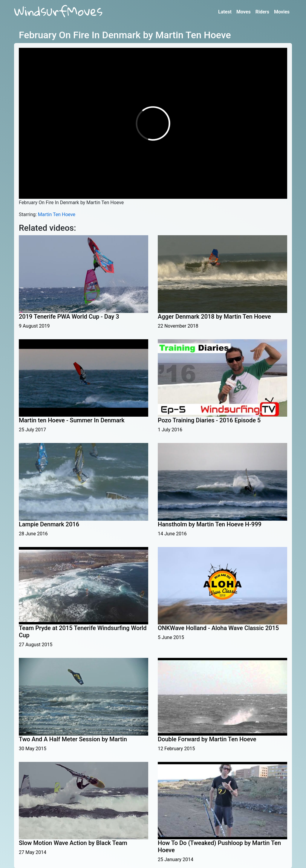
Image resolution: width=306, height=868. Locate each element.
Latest (225, 12)
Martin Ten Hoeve (57, 214)
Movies (282, 12)
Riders (262, 12)
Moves (244, 12)
